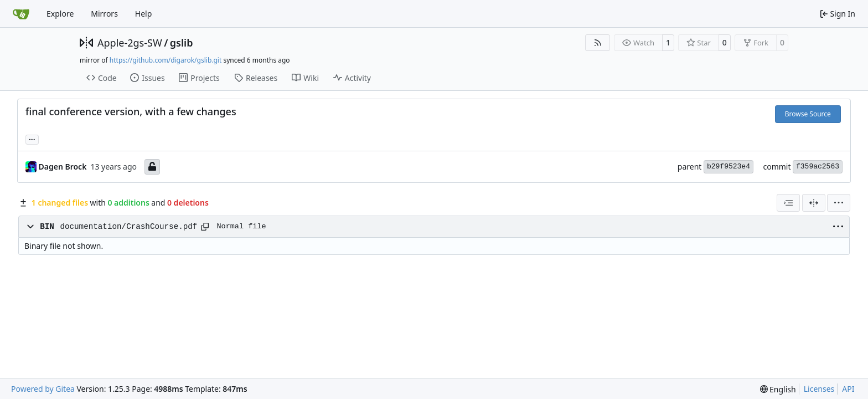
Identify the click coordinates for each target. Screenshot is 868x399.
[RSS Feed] (598, 43)
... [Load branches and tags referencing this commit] (32, 139)
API (848, 389)
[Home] (21, 14)
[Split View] (814, 203)
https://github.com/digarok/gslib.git (166, 60)
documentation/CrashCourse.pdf (128, 227)
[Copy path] (205, 227)
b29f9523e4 (728, 167)
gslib (182, 43)
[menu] (839, 203)
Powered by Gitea (43, 389)
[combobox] (788, 203)
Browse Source (808, 114)
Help (144, 14)
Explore (60, 14)
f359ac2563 (818, 167)
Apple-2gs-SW (130, 43)
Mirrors (104, 14)
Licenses (819, 389)
